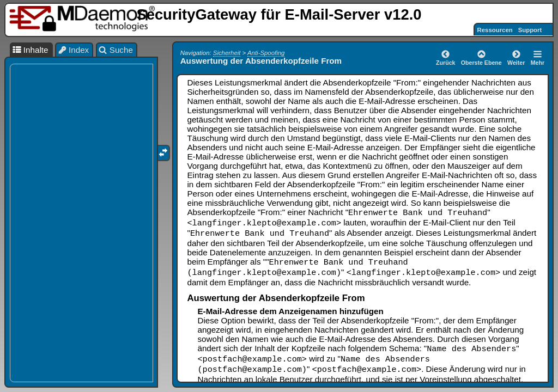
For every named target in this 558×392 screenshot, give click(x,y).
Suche (116, 50)
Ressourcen (495, 30)
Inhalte (30, 50)
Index (74, 50)
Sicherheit (227, 53)
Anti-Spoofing (266, 53)
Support (530, 30)
